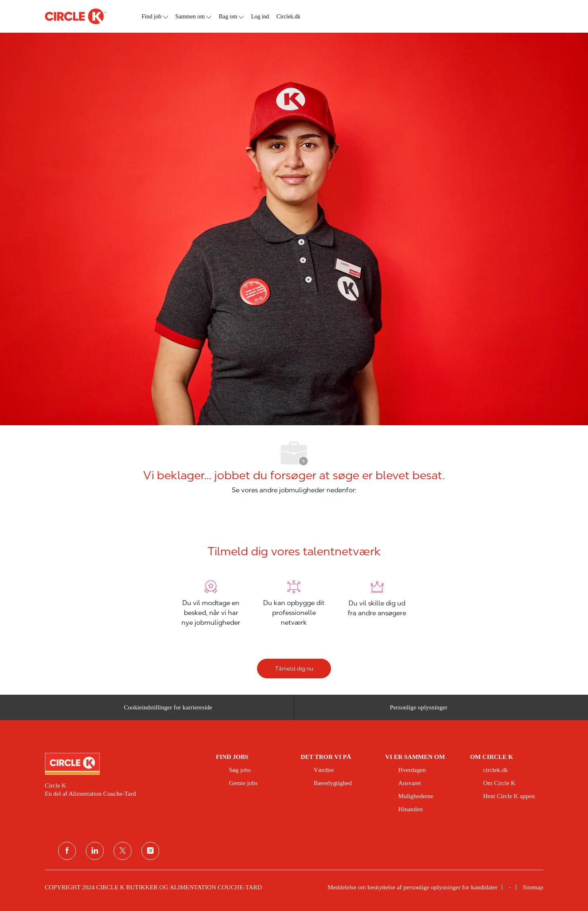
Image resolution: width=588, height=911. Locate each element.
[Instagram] (150, 851)
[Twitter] (123, 851)
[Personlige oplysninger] (419, 710)
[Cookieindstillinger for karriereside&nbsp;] (169, 710)
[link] (125, 764)
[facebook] (67, 851)
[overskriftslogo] (76, 16)
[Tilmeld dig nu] (294, 669)
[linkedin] (95, 851)
